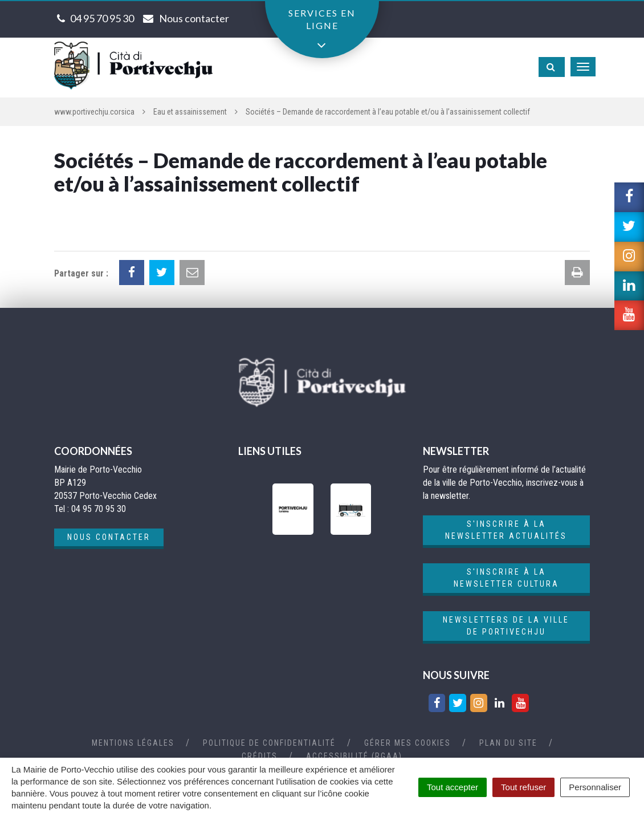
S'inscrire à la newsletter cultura (506, 578)
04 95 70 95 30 (102, 18)
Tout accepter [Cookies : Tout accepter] (453, 787)
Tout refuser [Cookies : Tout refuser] (523, 787)
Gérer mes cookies (407, 743)
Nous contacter (109, 537)
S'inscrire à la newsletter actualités (506, 530)
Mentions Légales (133, 743)
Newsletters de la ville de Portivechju (506, 626)
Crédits (260, 756)
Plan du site (508, 743)
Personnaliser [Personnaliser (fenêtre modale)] (595, 787)
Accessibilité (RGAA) (354, 756)
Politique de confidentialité (269, 743)
